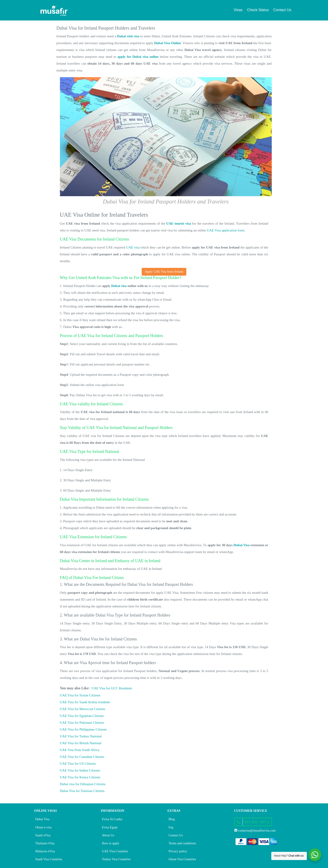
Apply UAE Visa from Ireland (164, 272)
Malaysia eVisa (45, 851)
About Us (108, 835)
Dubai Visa (242, 545)
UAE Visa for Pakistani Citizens (82, 723)
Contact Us (282, 10)
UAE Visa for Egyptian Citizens (82, 716)
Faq (171, 827)
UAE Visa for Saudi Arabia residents (85, 702)
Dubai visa (119, 286)
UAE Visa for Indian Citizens (80, 770)
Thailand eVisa (45, 843)
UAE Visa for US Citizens (78, 764)
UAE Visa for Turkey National (81, 736)
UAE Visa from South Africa (80, 750)
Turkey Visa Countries (116, 859)
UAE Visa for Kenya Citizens (80, 777)
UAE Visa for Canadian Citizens (82, 757)
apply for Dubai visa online (138, 57)
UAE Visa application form (225, 230)
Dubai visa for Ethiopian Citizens (83, 784)
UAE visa (133, 247)
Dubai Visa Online (168, 43)
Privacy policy (178, 851)
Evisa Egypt (110, 827)
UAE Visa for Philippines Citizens (83, 729)
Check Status (258, 10)
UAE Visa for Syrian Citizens (80, 695)
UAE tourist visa (179, 223)
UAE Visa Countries (115, 851)
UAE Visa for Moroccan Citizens (83, 709)
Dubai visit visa (128, 36)
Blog (172, 819)
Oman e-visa (43, 827)
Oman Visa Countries (182, 859)
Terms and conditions (182, 843)
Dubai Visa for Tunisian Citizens (82, 791)
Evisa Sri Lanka (112, 819)
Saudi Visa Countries (49, 859)
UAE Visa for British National (81, 743)
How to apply (111, 843)
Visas (238, 10)
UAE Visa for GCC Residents (112, 688)
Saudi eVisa (43, 835)
